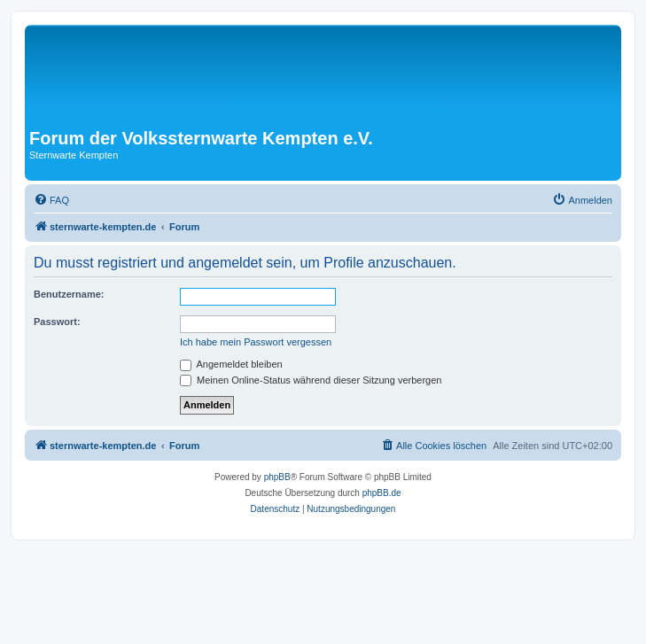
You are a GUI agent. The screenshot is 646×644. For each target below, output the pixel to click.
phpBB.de (382, 493)
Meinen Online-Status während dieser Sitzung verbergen (311, 380)
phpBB (277, 477)
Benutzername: (69, 294)
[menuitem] (51, 200)
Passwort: (57, 322)
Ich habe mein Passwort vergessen (256, 342)
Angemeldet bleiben (231, 364)
